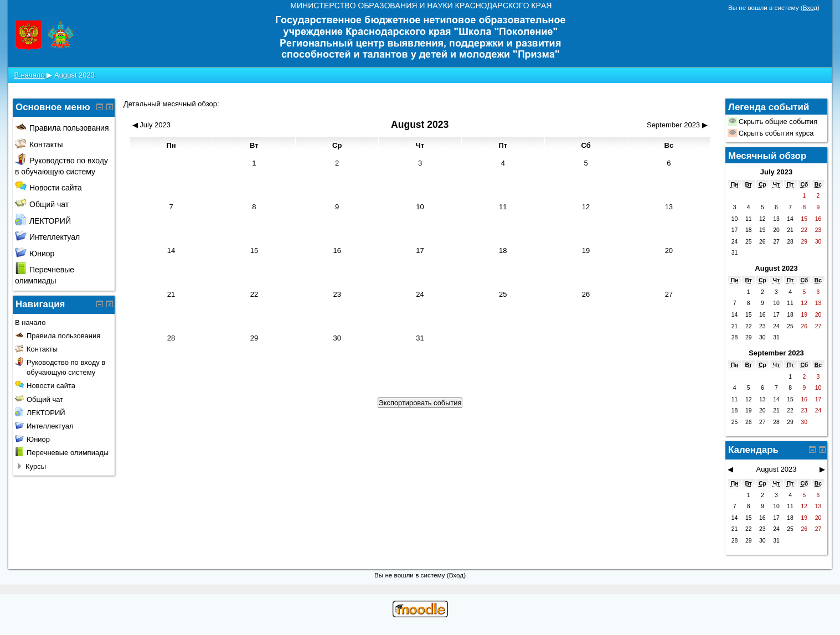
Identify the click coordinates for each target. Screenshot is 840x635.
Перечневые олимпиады (68, 453)
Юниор (35, 254)
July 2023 (777, 172)
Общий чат (42, 204)
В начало (29, 75)
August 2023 (74, 75)
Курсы (36, 466)
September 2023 (776, 353)
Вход (810, 7)
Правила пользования (62, 128)
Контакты (39, 144)
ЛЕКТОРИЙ (43, 221)
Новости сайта (48, 188)
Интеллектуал (47, 237)
